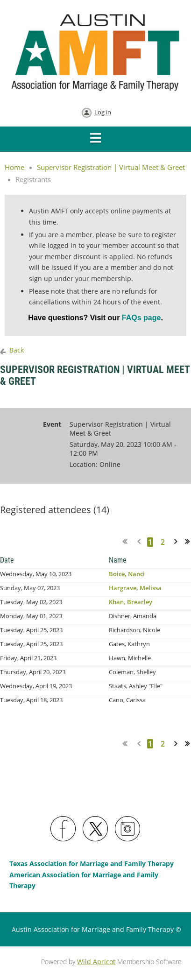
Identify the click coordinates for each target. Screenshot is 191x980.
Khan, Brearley (131, 602)
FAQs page (140, 318)
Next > (177, 542)
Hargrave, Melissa (135, 588)
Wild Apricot (96, 962)
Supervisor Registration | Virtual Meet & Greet (111, 167)
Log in (103, 112)
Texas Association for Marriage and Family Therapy (92, 864)
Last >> (190, 542)
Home (14, 167)
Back (17, 350)
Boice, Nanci (127, 574)
